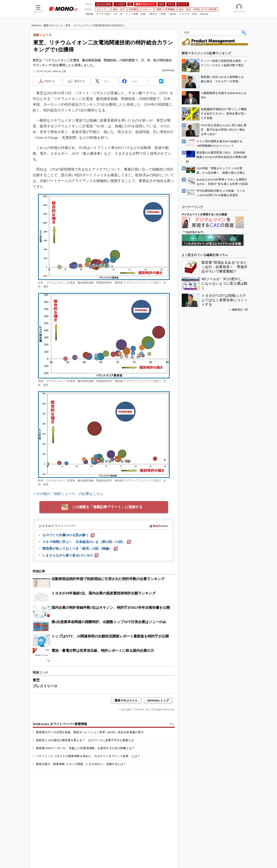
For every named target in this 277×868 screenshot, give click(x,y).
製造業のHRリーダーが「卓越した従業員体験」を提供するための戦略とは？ (85, 748)
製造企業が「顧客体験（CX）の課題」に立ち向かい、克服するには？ (81, 764)
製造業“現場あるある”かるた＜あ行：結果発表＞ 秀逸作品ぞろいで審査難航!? (224, 267)
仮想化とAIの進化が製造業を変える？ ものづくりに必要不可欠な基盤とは (85, 740)
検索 (244, 32)
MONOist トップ (158, 700)
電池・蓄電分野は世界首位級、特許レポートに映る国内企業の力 (103, 651)
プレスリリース (45, 686)
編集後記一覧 (240, 310)
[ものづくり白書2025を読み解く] (68, 535)
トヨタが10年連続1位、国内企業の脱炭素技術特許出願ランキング (104, 593)
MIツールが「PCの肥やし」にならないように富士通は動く (224, 283)
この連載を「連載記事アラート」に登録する (107, 507)
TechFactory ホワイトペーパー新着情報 (60, 724)
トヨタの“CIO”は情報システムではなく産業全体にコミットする (224, 300)
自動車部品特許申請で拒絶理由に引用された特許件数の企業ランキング (108, 579)
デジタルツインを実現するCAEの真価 (204, 214)
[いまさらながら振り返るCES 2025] (70, 555)
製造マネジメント (53, 25)
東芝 (36, 680)
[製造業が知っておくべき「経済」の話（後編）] (80, 549)
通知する (80, 81)
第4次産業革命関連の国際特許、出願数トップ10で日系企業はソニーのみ (109, 622)
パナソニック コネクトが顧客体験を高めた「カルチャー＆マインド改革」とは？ (88, 756)
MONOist (36, 25)
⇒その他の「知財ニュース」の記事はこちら (68, 494)
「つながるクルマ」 (194, 232)
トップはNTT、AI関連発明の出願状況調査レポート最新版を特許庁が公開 (110, 636)
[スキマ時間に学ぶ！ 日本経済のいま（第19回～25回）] (87, 542)
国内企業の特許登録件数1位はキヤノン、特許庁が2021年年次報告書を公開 (111, 608)
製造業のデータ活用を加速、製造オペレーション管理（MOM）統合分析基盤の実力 (90, 732)
